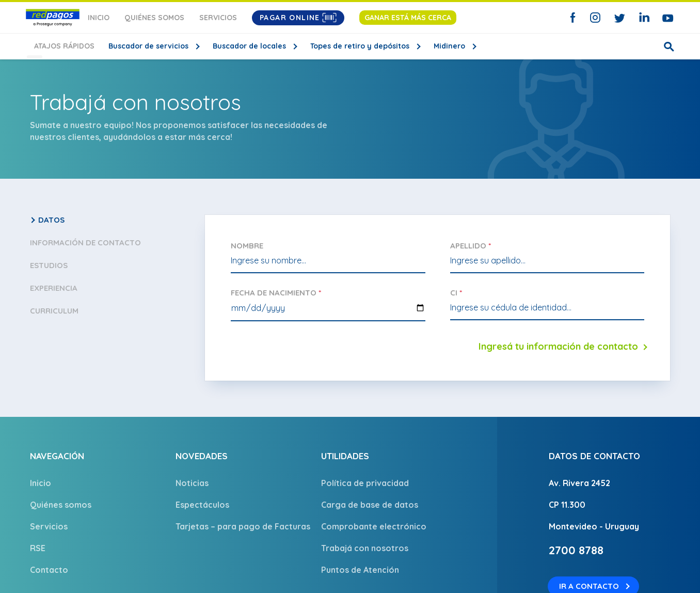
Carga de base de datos (370, 505)
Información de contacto (85, 243)
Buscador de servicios (141, 46)
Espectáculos (202, 505)
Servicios (218, 18)
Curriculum (54, 311)
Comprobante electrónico (374, 526)
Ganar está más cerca (408, 18)
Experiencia (54, 288)
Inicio (99, 18)
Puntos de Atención (360, 570)
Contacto (49, 570)
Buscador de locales (242, 46)
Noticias (192, 483)
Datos (51, 220)
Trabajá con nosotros (365, 548)
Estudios (49, 265)
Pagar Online (298, 18)
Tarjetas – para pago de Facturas (243, 526)
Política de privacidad (365, 483)
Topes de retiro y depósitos (353, 46)
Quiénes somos (154, 18)
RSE (38, 548)
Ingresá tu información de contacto (558, 346)
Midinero (442, 46)
